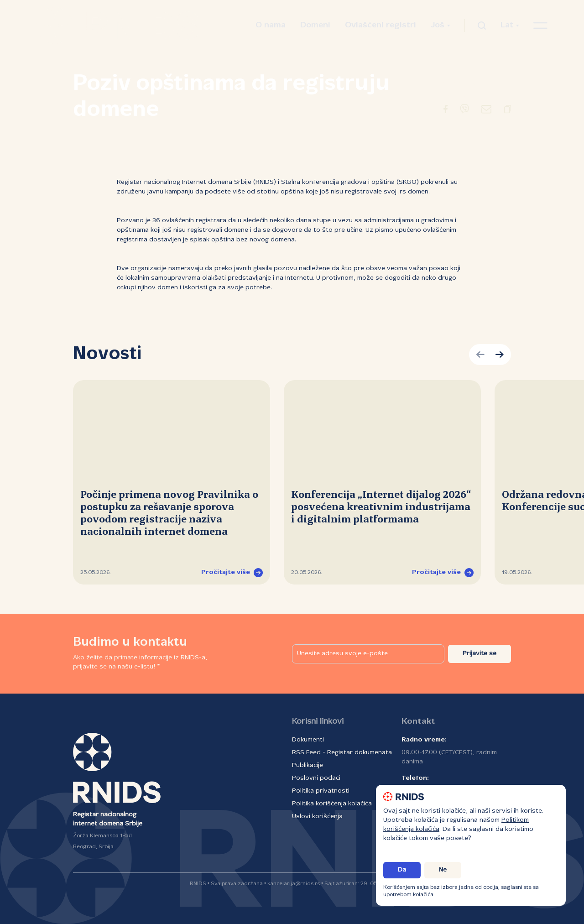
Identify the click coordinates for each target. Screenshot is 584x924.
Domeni (315, 25)
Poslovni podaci (316, 778)
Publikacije (308, 765)
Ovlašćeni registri (381, 25)
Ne (443, 870)
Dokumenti (308, 740)
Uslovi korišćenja (317, 817)
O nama (271, 25)
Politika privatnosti (321, 791)
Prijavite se (480, 654)
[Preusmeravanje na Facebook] (446, 111)
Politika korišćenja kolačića (332, 804)
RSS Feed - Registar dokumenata (342, 753)
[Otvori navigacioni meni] (540, 26)
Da (402, 870)
